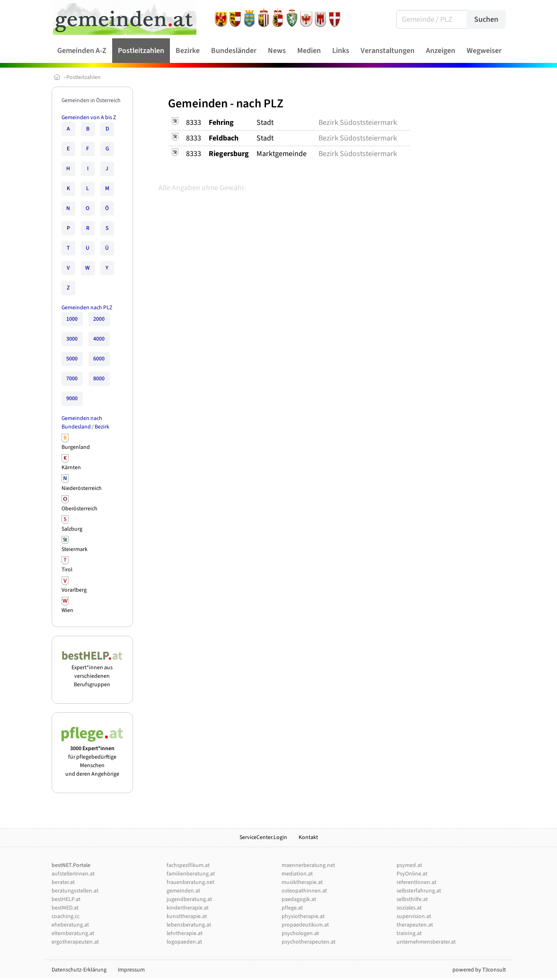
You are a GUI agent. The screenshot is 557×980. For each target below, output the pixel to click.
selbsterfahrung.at (419, 891)
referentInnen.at (416, 882)
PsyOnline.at (412, 874)
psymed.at (409, 865)
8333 (194, 122)
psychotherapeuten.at (309, 942)
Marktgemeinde (282, 154)
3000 (72, 339)
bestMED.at (65, 908)
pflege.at (292, 908)
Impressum (131, 970)
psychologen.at (300, 933)
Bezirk (102, 427)
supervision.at (414, 916)
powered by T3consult (479, 970)
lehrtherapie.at (185, 933)
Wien (67, 610)
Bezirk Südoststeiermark (358, 122)
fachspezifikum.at (188, 865)
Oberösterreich (80, 509)
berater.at (63, 882)
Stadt (265, 122)
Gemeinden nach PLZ (87, 308)
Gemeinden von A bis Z (89, 118)
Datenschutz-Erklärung (79, 970)
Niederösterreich (82, 488)
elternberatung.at (73, 933)
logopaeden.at (184, 942)
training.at (409, 933)
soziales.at (409, 908)
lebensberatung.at (189, 925)
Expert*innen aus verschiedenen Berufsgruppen (93, 672)
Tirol (67, 570)
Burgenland (76, 447)
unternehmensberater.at (426, 942)
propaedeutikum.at (305, 925)
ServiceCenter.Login (263, 837)
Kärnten (71, 468)
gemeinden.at (183, 891)
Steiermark (75, 549)
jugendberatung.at (189, 899)
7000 (72, 379)
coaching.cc (66, 916)
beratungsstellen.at (75, 891)
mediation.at (297, 874)
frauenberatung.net (190, 882)
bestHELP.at (66, 899)
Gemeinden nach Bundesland (82, 423)
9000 (72, 398)
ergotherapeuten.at (75, 942)
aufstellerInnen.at (73, 874)
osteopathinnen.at (304, 891)
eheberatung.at (70, 925)
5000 (72, 359)
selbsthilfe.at (412, 899)
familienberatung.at (191, 874)
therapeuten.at (415, 925)
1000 (72, 319)
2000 (99, 319)
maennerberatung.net (308, 865)
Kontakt (308, 837)
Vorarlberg (74, 590)
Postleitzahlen (84, 77)
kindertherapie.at (188, 908)
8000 (99, 379)
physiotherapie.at (303, 916)
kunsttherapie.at (187, 916)
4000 (99, 339)
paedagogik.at (299, 899)
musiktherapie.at (302, 882)
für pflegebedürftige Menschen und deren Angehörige (93, 757)
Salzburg (72, 529)
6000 (99, 359)
